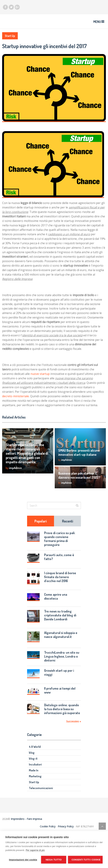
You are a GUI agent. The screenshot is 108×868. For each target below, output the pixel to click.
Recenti (68, 521)
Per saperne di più (35, 850)
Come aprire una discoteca (56, 596)
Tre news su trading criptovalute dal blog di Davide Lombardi (60, 615)
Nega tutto (54, 860)
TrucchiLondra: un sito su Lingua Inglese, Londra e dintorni (62, 656)
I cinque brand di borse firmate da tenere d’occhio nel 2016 (60, 577)
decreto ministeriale (16, 396)
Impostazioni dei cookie (23, 860)
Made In (34, 770)
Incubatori (35, 764)
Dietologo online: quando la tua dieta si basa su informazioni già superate (62, 709)
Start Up (10, 36)
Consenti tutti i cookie (86, 860)
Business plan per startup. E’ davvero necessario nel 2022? (79, 475)
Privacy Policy (66, 826)
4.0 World (35, 747)
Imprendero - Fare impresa (26, 819)
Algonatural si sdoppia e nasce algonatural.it (61, 635)
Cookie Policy (48, 826)
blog (32, 753)
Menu (97, 22)
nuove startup (40, 374)
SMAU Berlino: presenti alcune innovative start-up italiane (79, 452)
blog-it (33, 758)
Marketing (35, 776)
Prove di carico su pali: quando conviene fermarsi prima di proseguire (60, 539)
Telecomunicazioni (41, 788)
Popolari (41, 521)
